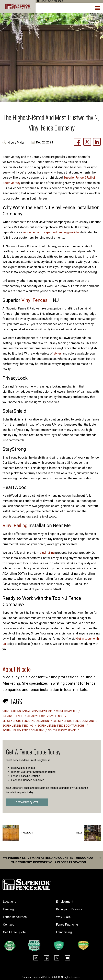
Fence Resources (15, 917)
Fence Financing (68, 925)
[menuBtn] (98, 8)
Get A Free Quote (15, 932)
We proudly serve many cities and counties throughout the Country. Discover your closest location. (52, 860)
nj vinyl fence (13, 716)
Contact (9, 925)
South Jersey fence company (23, 730)
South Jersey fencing (18, 726)
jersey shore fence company (74, 721)
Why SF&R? (64, 917)
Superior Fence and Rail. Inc (37, 977)
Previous (27, 833)
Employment (65, 902)
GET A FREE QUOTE (27, 802)
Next (79, 833)
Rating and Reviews (70, 909)
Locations (10, 902)
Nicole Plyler (16, 143)
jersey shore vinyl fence (46, 716)
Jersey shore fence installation (26, 721)
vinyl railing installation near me (27, 711)
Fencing (9, 909)
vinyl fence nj (67, 711)
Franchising (64, 932)
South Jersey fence (62, 730)
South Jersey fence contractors (61, 726)
